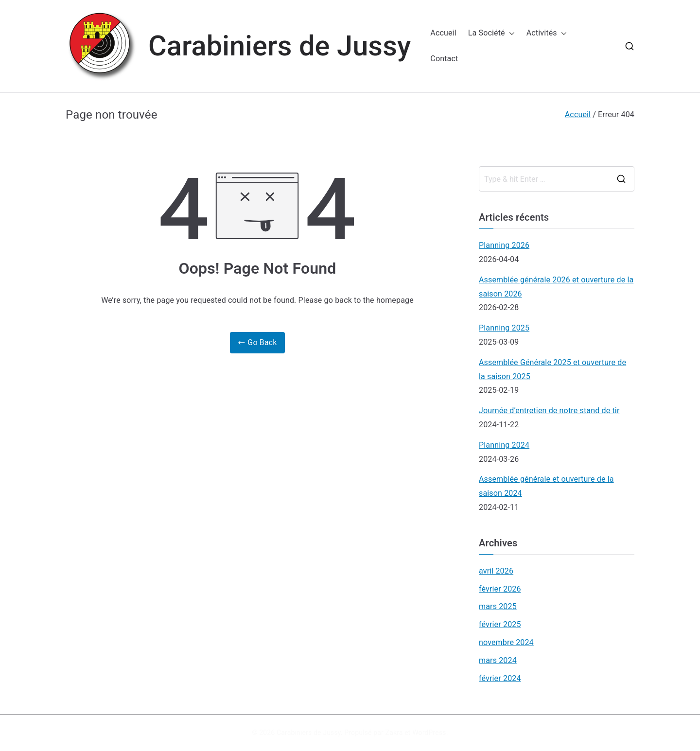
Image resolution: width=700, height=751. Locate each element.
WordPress (429, 733)
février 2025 (500, 624)
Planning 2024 (504, 445)
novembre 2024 (506, 642)
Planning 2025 (504, 328)
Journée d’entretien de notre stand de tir (549, 410)
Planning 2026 (504, 245)
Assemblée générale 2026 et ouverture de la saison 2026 (556, 287)
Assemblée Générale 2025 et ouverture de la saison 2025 (552, 369)
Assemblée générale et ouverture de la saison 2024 (546, 486)
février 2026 (500, 589)
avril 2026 (496, 571)
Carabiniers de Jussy (280, 46)
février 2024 (500, 678)
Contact (444, 59)
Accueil (443, 33)
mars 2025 (498, 606)
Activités (547, 33)
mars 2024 (498, 660)
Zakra (394, 733)
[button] (510, 33)
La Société (491, 33)
